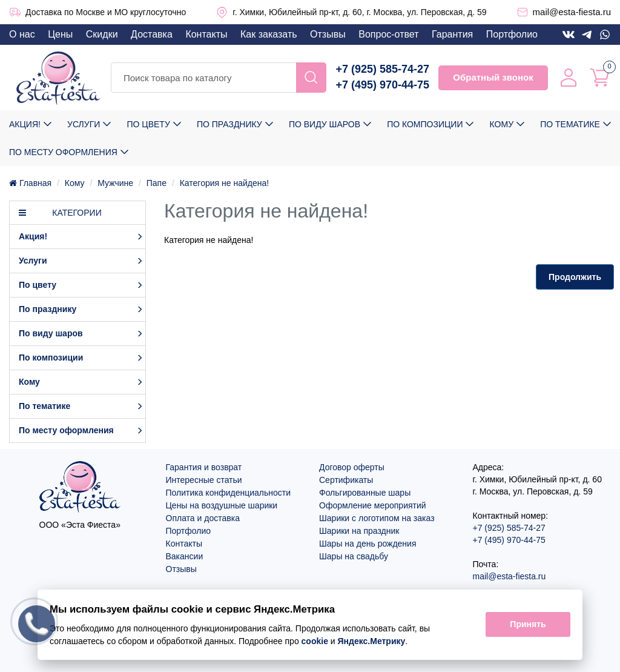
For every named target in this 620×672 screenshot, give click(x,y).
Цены (60, 34)
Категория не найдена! (224, 183)
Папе (157, 183)
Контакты (206, 34)
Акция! (25, 124)
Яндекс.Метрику (372, 641)
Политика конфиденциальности (229, 493)
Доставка (152, 34)
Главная (30, 183)
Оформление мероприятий (373, 505)
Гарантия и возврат (204, 467)
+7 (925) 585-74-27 (382, 69)
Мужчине (115, 183)
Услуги (84, 124)
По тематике (570, 124)
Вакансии (185, 556)
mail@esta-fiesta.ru (572, 12)
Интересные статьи (204, 480)
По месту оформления (63, 152)
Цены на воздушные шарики (222, 505)
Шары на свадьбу (354, 556)
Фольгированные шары (365, 493)
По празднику (229, 124)
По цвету (148, 124)
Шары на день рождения (368, 544)
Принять (528, 625)
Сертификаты (346, 480)
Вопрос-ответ (388, 34)
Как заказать (269, 34)
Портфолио (512, 34)
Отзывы (328, 34)
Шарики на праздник (359, 531)
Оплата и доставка (203, 518)
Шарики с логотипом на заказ (377, 518)
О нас (22, 34)
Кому (502, 124)
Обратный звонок (493, 77)
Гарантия (452, 34)
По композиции (425, 124)
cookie (315, 641)
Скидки (102, 34)
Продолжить (575, 277)
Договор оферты (352, 467)
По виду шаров (325, 124)
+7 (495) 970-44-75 (382, 85)
